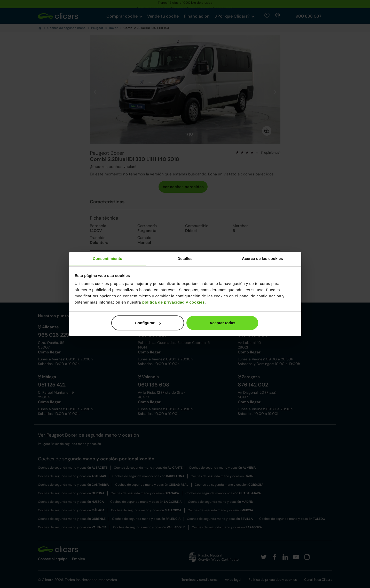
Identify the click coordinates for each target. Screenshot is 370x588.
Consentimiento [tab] (108, 258)
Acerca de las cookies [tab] (262, 258)
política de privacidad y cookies (174, 302)
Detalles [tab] (185, 258)
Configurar (148, 323)
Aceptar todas (222, 323)
